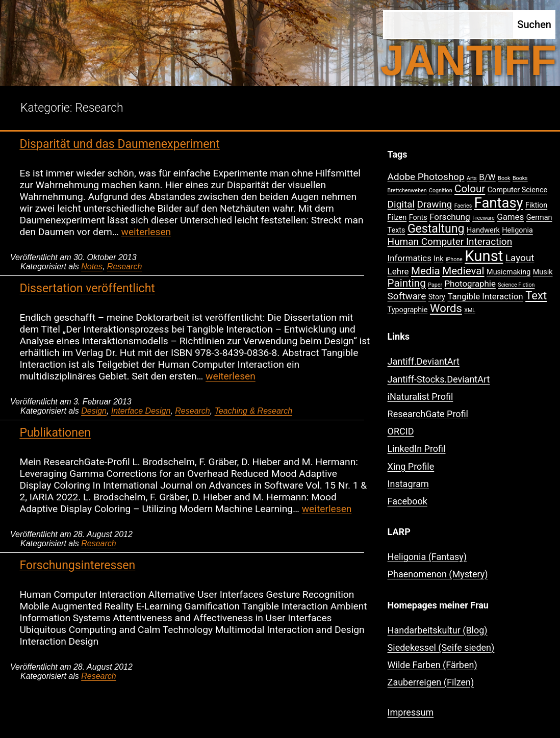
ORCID (401, 431)
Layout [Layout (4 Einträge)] (520, 258)
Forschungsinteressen (77, 565)
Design (94, 411)
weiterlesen (146, 232)
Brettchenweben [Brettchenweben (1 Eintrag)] (407, 190)
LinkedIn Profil (417, 449)
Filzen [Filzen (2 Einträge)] (397, 218)
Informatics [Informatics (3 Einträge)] (410, 258)
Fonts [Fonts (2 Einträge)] (418, 218)
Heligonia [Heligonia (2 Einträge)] (517, 230)
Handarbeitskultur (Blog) (438, 630)
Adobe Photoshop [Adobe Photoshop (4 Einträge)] (426, 177)
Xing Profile (411, 466)
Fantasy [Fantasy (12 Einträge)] (499, 203)
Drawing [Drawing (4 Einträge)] (435, 204)
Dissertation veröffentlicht (87, 288)
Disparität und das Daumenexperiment (119, 144)
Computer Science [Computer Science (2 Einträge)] (517, 190)
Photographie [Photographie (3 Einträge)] (470, 284)
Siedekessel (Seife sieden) (441, 647)
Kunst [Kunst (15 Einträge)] (484, 256)
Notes (92, 266)
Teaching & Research (253, 411)
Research (124, 266)
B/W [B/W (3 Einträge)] (487, 177)
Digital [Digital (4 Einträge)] (401, 204)
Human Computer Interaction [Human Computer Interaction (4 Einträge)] (450, 241)
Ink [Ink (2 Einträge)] (438, 259)
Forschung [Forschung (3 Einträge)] (450, 217)
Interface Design (141, 411)
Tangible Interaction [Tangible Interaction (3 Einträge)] (485, 296)
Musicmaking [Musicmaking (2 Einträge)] (508, 272)
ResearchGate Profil (428, 414)
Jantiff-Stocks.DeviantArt (439, 379)
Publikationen (55, 433)
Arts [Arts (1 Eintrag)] (472, 178)
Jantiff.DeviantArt (424, 361)
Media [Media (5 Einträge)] (426, 271)
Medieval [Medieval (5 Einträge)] (463, 271)
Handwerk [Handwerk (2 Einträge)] (483, 230)
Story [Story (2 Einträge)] (437, 297)
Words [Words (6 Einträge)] (446, 308)
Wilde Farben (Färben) (432, 665)
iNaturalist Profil (421, 397)
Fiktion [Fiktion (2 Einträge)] (536, 205)
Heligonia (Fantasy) (427, 557)
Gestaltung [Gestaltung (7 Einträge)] (436, 229)
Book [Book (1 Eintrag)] (504, 178)
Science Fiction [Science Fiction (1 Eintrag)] (516, 285)
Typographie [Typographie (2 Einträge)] (408, 310)
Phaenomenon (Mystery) (438, 574)
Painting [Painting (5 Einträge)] (407, 283)
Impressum (411, 712)
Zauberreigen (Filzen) (431, 682)
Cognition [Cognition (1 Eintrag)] (441, 190)
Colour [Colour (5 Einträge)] (470, 189)
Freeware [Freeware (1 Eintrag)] (483, 218)
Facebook (408, 501)
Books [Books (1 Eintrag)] (520, 178)
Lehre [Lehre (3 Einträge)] (398, 271)
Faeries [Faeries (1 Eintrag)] (463, 206)
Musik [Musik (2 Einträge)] (543, 272)
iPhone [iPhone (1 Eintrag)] (454, 259)
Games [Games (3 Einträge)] (510, 217)
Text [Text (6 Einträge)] (536, 296)
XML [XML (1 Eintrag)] (470, 310)
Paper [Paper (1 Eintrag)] (435, 285)
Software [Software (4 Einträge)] (407, 296)
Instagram (408, 484)
